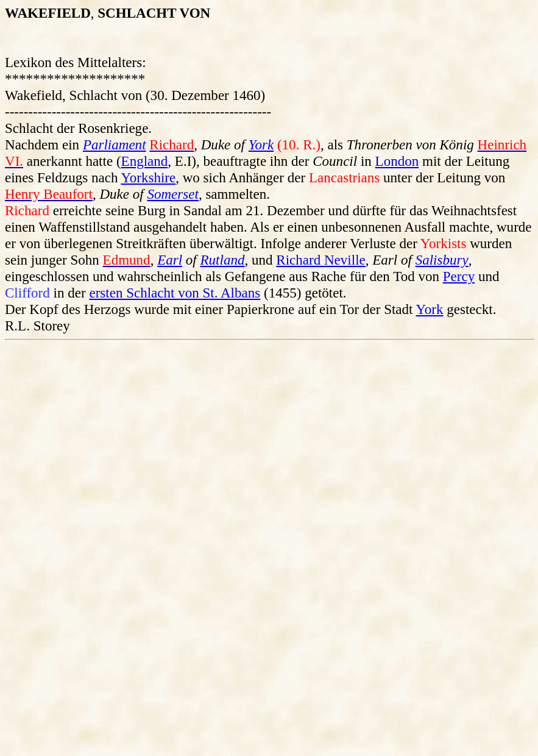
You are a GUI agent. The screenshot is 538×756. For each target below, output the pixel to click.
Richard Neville (320, 260)
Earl (170, 260)
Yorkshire (148, 177)
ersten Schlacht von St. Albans (175, 293)
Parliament (115, 144)
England (145, 161)
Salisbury (442, 260)
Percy (459, 276)
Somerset (172, 194)
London (397, 161)
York (261, 144)
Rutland (223, 260)
